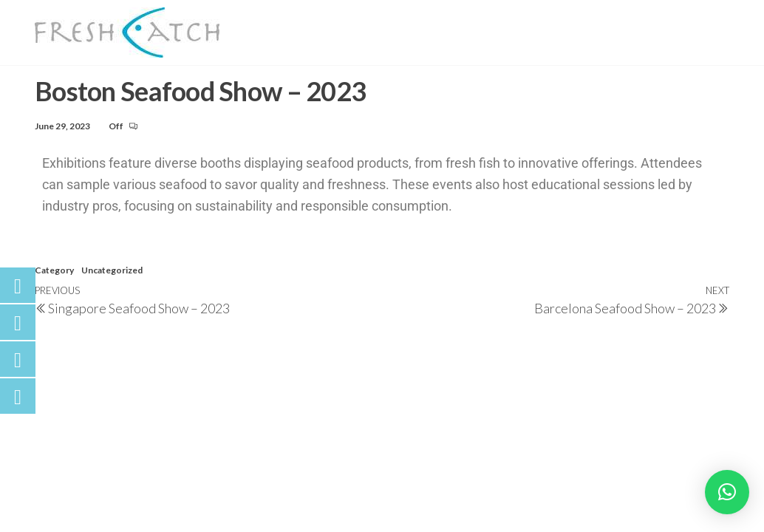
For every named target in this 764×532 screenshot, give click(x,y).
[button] (727, 492)
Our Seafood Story (331, 25)
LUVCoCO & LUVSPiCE (371, 62)
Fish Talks (660, 25)
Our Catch (451, 25)
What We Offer (557, 25)
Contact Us (246, 62)
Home (226, 25)
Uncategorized (112, 294)
